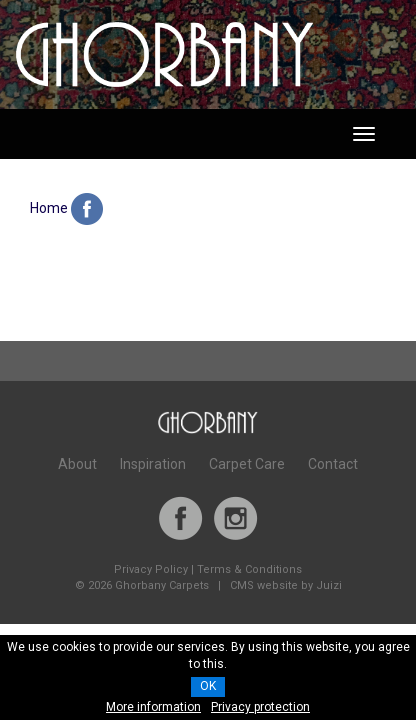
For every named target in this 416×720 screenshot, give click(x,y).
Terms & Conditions (249, 569)
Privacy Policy (151, 569)
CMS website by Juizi (286, 585)
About (77, 464)
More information (153, 707)
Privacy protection (260, 707)
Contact (333, 464)
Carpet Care (247, 464)
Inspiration (153, 464)
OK (208, 686)
